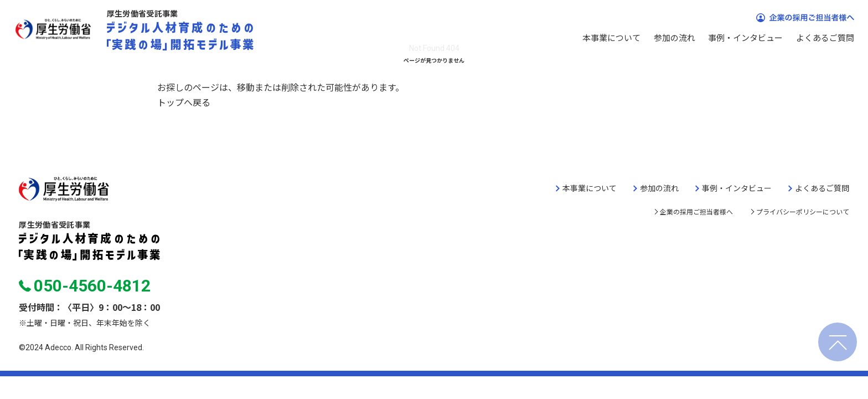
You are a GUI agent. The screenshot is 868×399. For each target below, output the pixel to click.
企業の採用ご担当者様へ (696, 211)
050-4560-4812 (84, 286)
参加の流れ (675, 37)
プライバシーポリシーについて (803, 211)
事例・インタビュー (745, 37)
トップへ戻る (184, 102)
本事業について (611, 37)
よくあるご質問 (825, 37)
